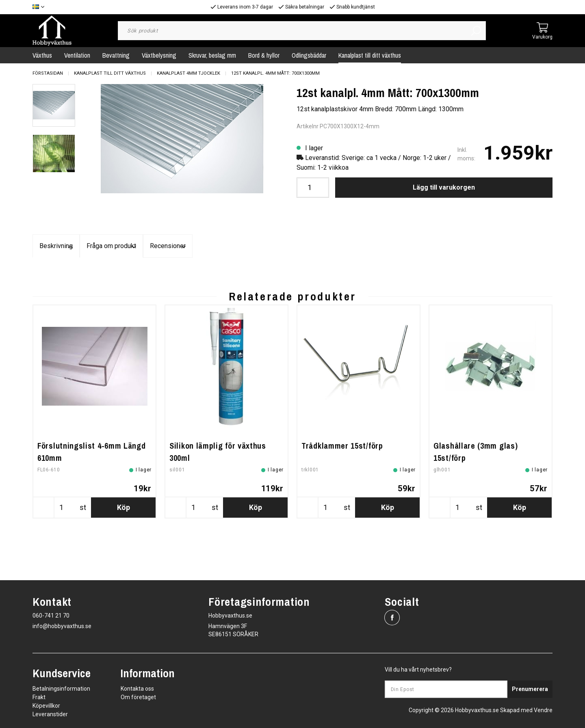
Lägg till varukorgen (444, 187)
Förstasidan (48, 73)
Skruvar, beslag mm (212, 55)
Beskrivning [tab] (119, 246)
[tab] (54, 105)
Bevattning (116, 55)
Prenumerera (530, 689)
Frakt (39, 697)
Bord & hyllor (264, 55)
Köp (123, 561)
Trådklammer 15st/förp (342, 499)
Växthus (42, 55)
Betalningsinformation (61, 689)
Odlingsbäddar (309, 55)
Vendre (543, 710)
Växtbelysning (159, 55)
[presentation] (54, 105)
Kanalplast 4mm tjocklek (188, 73)
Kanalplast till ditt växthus (370, 55)
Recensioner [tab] (466, 246)
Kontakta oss (137, 689)
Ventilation (77, 55)
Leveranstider (50, 714)
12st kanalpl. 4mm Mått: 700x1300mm (275, 73)
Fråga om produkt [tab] (292, 246)
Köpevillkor (46, 706)
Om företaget (138, 697)
